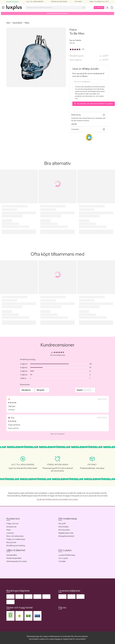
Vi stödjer (62, 561)
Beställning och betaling (16, 546)
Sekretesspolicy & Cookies (17, 561)
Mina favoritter (64, 530)
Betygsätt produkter (66, 536)
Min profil (62, 524)
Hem (8, 23)
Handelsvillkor (12, 555)
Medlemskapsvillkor (14, 558)
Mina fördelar (64, 527)
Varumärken (17, 23)
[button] (89, 137)
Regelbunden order (66, 533)
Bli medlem (99, 8)
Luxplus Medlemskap (67, 555)
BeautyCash (11, 542)
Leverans (10, 533)
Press (9, 530)
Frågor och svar (12, 524)
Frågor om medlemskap (16, 539)
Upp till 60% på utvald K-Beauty (57, 13)
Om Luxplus (63, 558)
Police (27, 23)
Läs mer (74, 124)
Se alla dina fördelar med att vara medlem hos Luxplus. (58, 499)
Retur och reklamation (15, 536)
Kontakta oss (11, 527)
